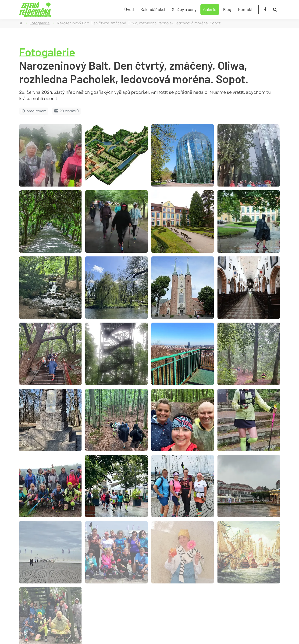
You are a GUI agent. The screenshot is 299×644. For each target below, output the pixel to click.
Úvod (129, 9)
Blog (227, 9)
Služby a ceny (184, 9)
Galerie (210, 9)
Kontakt (245, 9)
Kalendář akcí (153, 9)
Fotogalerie (40, 23)
